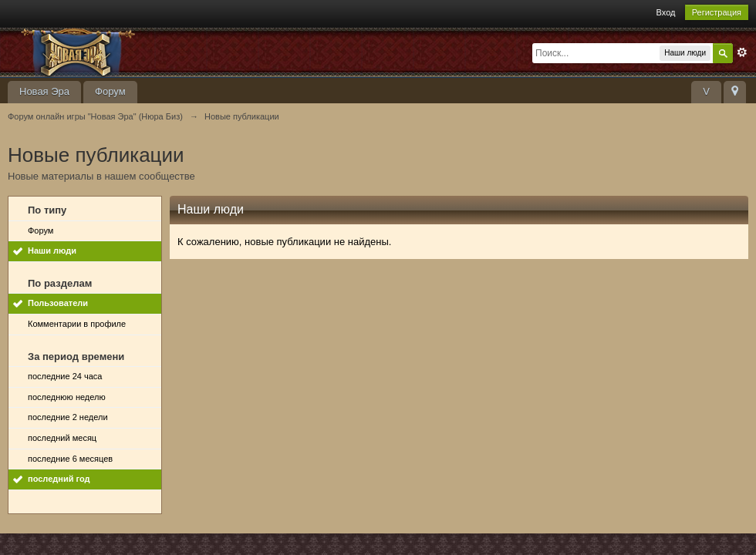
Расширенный (742, 52)
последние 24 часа (65, 376)
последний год (59, 479)
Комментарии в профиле (77, 324)
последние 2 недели (68, 417)
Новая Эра (44, 91)
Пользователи (58, 303)
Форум (110, 91)
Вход (666, 12)
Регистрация (717, 12)
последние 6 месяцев (70, 459)
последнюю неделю (67, 397)
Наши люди (52, 251)
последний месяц (62, 438)
